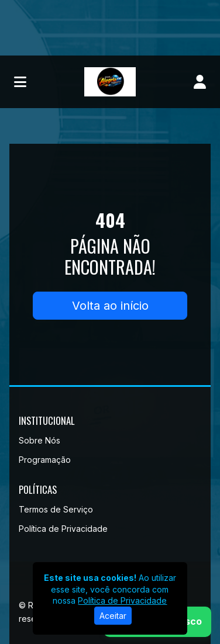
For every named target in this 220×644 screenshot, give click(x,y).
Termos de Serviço (56, 509)
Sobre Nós (39, 440)
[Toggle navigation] (20, 82)
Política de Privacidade (63, 529)
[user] (200, 82)
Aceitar (113, 616)
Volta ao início (110, 306)
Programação (45, 460)
